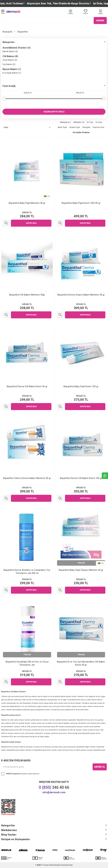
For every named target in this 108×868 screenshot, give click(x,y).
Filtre (27, 127)
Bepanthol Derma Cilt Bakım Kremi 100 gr (81, 478)
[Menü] (3, 12)
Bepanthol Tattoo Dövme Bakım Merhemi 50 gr (27, 478)
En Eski (99, 122)
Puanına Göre (98, 127)
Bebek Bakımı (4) (10, 51)
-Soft (38, 865)
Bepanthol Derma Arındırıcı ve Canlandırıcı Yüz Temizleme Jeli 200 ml (27, 572)
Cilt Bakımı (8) (10, 56)
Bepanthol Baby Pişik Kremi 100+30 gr (81, 203)
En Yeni (90, 122)
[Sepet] (101, 12)
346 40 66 (54, 787)
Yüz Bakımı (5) (9, 64)
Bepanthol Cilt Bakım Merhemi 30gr (27, 295)
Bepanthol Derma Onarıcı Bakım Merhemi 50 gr (81, 295)
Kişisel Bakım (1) (12, 69)
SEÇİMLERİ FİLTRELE (54, 112)
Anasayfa (7, 32)
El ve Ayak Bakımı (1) (12, 73)
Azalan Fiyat (75, 127)
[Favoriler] (86, 12)
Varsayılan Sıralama (81, 132)
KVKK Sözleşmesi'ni (14, 774)
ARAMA (100, 21)
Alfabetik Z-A (79, 122)
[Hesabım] (71, 14)
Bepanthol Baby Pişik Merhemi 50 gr (27, 203)
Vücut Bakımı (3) (10, 60)
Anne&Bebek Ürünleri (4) (17, 48)
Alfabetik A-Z (65, 122)
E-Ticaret (45, 865)
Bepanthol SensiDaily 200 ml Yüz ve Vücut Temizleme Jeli (27, 663)
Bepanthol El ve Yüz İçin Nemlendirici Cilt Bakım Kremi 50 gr (81, 663)
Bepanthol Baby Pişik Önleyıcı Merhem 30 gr (81, 570)
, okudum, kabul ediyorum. (21, 774)
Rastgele (86, 127)
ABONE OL (100, 767)
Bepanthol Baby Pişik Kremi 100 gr (81, 386)
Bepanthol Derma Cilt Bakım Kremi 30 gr (27, 386)
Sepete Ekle (31, 223)
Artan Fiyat (62, 127)
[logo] (13, 12)
